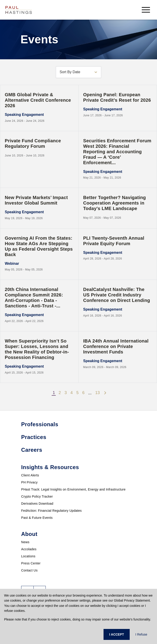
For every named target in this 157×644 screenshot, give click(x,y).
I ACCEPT (117, 634)
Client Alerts (30, 475)
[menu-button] (146, 10)
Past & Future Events (37, 518)
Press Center (31, 563)
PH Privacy (29, 482)
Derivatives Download (37, 504)
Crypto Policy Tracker (37, 496)
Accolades (29, 549)
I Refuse (141, 634)
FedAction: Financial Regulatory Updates (51, 511)
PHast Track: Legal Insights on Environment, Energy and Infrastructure (73, 489)
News (25, 542)
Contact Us (29, 570)
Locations (28, 556)
